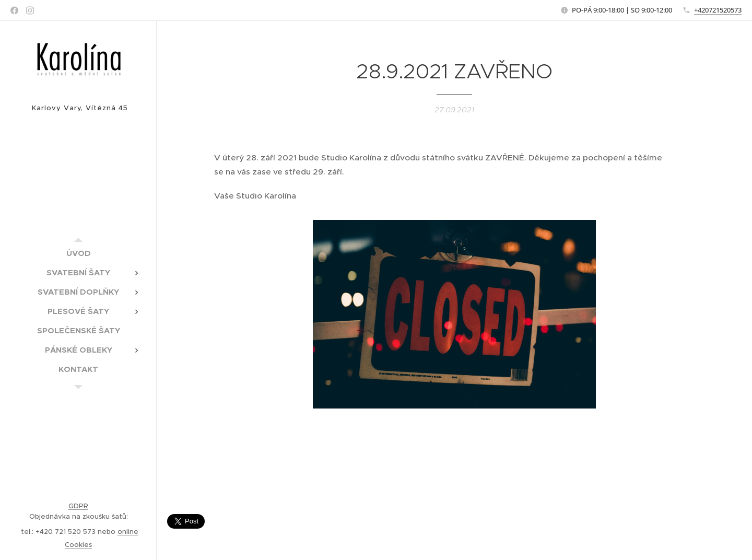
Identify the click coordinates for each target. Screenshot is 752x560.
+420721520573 (718, 10)
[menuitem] (78, 253)
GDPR (78, 506)
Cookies (78, 545)
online (128, 532)
